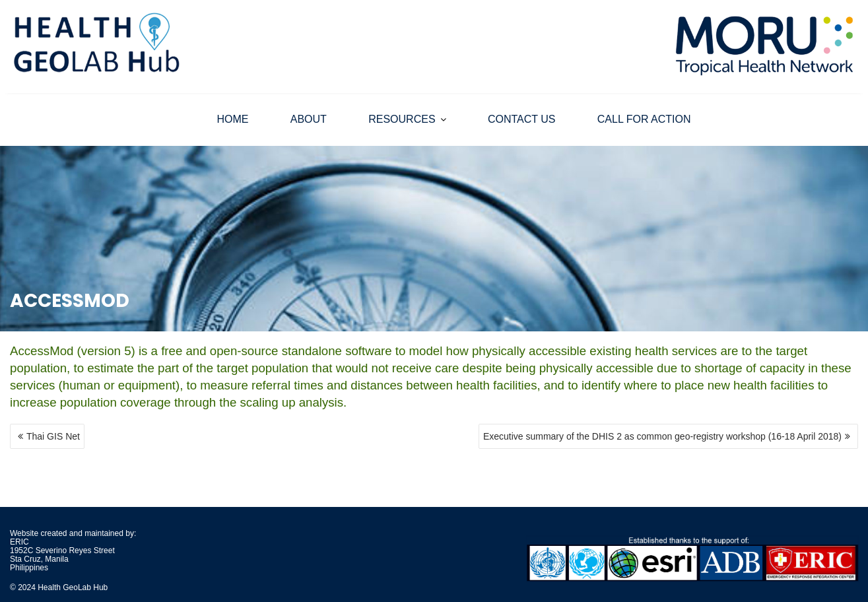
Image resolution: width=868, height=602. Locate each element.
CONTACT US (522, 119)
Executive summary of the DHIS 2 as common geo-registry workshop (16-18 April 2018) (662, 436)
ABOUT (309, 119)
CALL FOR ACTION (644, 119)
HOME (232, 119)
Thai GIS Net (53, 436)
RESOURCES (402, 119)
